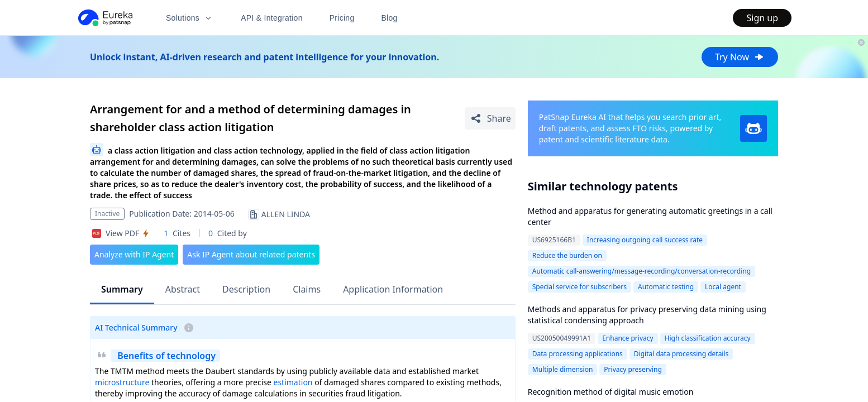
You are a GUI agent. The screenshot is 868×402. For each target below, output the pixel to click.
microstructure (122, 382)
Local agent (723, 287)
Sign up (762, 18)
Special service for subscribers (580, 287)
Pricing (342, 18)
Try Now (740, 57)
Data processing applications (578, 354)
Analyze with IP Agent (134, 254)
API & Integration (272, 18)
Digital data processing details (681, 354)
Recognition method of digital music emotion (611, 392)
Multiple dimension (563, 369)
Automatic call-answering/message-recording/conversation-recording (642, 271)
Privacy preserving (633, 369)
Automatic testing (666, 287)
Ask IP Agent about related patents (251, 254)
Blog (390, 18)
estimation (293, 382)
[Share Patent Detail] (490, 118)
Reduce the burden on (567, 255)
